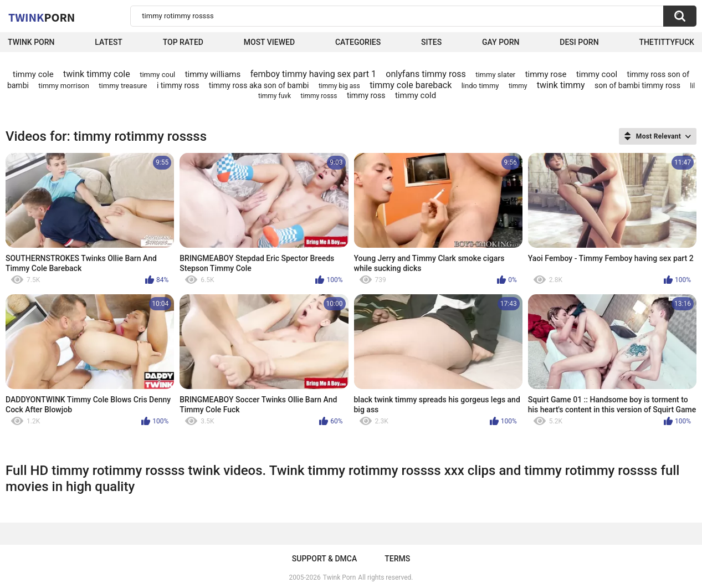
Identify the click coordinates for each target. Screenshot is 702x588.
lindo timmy (480, 86)
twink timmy (561, 85)
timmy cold (416, 95)
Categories (358, 42)
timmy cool (597, 74)
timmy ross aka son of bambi (259, 85)
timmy (518, 86)
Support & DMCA (324, 559)
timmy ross (366, 95)
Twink (42, 17)
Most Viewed (269, 42)
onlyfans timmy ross (426, 74)
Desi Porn (579, 42)
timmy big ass (339, 86)
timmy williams (213, 74)
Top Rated (183, 42)
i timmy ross (178, 85)
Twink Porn (31, 42)
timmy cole (33, 74)
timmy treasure (123, 86)
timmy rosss (319, 96)
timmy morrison (64, 86)
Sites (431, 42)
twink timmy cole (97, 74)
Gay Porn (501, 42)
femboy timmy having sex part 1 (313, 74)
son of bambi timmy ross (637, 85)
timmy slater (495, 75)
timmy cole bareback (411, 85)
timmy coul (157, 75)
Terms (397, 559)
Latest (109, 42)
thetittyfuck (667, 42)
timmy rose (546, 74)
